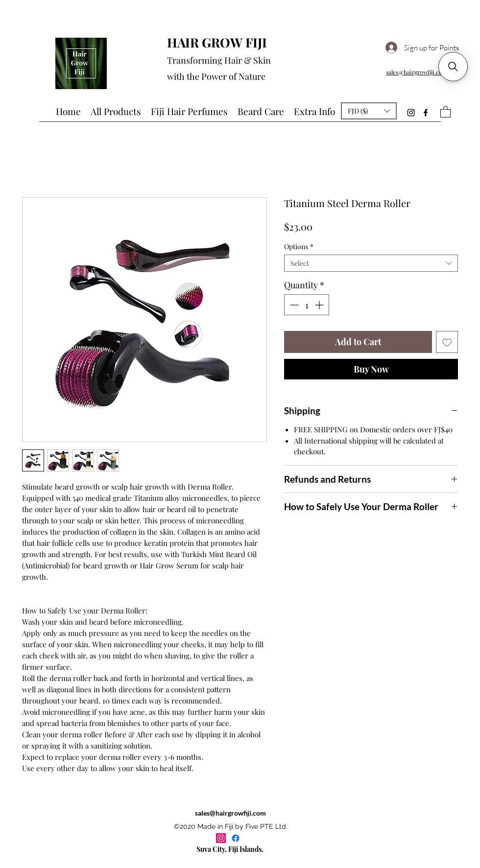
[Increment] (320, 305)
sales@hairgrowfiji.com (230, 813)
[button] (369, 111)
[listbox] (369, 111)
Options (299, 246)
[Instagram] (411, 113)
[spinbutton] (307, 305)
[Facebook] (426, 113)
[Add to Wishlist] (447, 342)
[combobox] (371, 263)
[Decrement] (293, 305)
